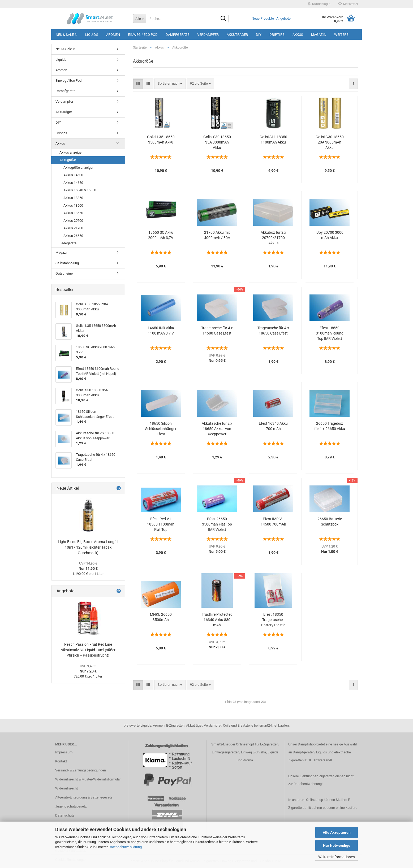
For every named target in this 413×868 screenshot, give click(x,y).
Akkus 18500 (73, 205)
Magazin (319, 35)
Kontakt (61, 761)
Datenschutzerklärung (125, 847)
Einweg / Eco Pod (143, 35)
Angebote (283, 18)
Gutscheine (64, 273)
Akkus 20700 (73, 221)
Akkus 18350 (73, 198)
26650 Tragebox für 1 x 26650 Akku (330, 426)
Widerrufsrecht (66, 788)
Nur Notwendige (337, 845)
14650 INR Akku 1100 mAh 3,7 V (161, 331)
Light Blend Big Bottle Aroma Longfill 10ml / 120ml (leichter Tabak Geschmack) (88, 547)
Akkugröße (68, 160)
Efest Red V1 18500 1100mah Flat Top (161, 524)
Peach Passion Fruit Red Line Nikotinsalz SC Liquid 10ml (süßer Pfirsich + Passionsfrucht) (88, 650)
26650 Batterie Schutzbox (330, 522)
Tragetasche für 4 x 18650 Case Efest (273, 331)
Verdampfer (208, 35)
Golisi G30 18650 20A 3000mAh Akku (330, 142)
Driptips (277, 35)
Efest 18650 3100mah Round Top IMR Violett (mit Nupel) (330, 333)
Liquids (92, 35)
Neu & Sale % (66, 35)
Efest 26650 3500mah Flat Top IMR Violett (217, 524)
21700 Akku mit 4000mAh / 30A (217, 235)
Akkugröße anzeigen (79, 168)
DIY (259, 35)
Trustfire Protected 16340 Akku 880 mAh (217, 620)
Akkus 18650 (73, 213)
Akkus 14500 (73, 175)
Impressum (64, 752)
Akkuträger (237, 35)
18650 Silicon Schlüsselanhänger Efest (161, 429)
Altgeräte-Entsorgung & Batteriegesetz (84, 797)
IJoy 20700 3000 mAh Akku (330, 235)
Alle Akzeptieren (337, 832)
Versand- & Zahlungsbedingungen (81, 770)
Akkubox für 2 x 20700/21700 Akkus (273, 238)
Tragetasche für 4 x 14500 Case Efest (217, 331)
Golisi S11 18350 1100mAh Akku (273, 140)
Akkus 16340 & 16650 (80, 190)
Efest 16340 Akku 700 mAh (273, 426)
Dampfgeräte (177, 35)
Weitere (341, 35)
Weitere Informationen (337, 857)
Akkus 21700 (73, 228)
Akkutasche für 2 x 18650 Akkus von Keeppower (217, 429)
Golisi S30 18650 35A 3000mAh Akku (217, 142)
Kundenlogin (319, 4)
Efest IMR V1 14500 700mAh (273, 522)
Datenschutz (65, 815)
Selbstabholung (67, 263)
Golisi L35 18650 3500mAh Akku (161, 140)
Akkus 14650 (73, 183)
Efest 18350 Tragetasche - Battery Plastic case (273, 620)
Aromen (113, 35)
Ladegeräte (68, 243)
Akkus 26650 (73, 236)
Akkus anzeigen (71, 152)
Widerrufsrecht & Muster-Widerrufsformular (88, 779)
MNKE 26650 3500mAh (161, 617)
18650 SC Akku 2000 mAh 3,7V (161, 235)
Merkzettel (348, 4)
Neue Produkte (263, 18)
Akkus (298, 35)
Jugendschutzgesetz (71, 806)
